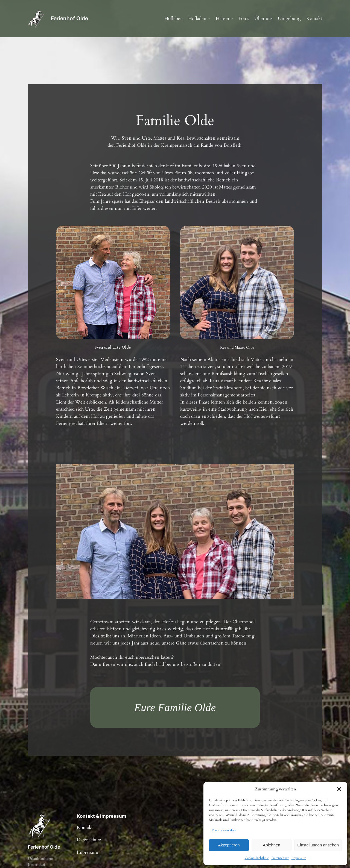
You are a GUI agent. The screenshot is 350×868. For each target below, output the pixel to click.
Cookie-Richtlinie (257, 858)
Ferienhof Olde (69, 18)
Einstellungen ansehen (318, 845)
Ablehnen (271, 845)
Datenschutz (280, 858)
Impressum (299, 858)
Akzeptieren (229, 845)
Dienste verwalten (224, 830)
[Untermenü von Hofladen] (209, 19)
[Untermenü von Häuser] (232, 19)
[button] (339, 789)
